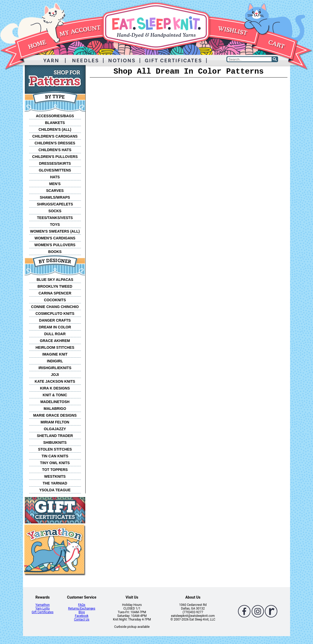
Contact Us (82, 619)
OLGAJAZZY (55, 429)
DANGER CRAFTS (55, 320)
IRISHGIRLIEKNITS (55, 368)
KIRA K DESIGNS (55, 388)
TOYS (55, 224)
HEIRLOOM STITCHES (55, 347)
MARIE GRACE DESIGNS (55, 415)
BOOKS (55, 252)
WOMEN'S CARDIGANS (55, 238)
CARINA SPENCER (55, 293)
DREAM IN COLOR (55, 327)
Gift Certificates (42, 612)
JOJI (55, 375)
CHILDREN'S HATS (55, 150)
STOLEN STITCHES (55, 449)
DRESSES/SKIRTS (55, 163)
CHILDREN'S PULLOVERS (55, 157)
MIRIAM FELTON (55, 422)
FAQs (82, 605)
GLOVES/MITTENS (55, 170)
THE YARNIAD (55, 483)
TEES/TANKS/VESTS (55, 218)
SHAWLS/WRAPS (55, 197)
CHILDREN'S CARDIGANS (55, 136)
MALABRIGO (55, 409)
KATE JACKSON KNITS (55, 381)
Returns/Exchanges (82, 608)
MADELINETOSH (55, 402)
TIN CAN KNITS (55, 456)
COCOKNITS (55, 300)
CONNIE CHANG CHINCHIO (55, 307)
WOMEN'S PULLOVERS (55, 245)
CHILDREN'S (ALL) (55, 129)
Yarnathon (43, 605)
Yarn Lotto (43, 608)
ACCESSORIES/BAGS (55, 116)
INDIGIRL (55, 361)
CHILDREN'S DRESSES (55, 143)
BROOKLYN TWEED (55, 286)
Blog (82, 612)
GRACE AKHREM (55, 341)
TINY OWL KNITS (55, 463)
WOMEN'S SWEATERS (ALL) (55, 231)
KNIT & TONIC (55, 395)
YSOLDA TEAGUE (55, 490)
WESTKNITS (55, 476)
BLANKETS (55, 123)
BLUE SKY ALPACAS (55, 280)
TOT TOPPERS (55, 470)
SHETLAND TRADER (55, 436)
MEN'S (55, 184)
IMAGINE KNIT (55, 354)
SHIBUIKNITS (55, 442)
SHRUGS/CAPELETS (55, 204)
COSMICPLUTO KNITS (55, 314)
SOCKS (55, 211)
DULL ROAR (55, 334)
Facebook (82, 616)
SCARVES (55, 191)
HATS (55, 177)
